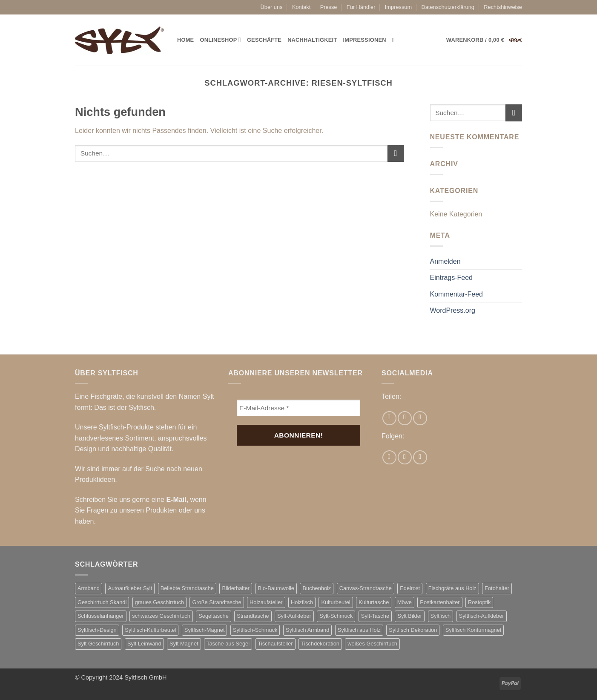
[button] (484, 40)
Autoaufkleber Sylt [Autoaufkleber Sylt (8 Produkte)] (130, 588)
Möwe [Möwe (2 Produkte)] (405, 602)
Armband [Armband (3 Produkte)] (89, 588)
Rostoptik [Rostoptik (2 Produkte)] (479, 602)
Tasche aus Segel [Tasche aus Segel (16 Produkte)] (228, 644)
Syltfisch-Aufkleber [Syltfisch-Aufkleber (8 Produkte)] (482, 616)
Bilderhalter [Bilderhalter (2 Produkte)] (236, 588)
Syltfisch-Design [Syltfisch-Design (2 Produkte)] (97, 630)
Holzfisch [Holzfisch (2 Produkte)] (302, 602)
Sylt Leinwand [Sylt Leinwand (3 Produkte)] (144, 644)
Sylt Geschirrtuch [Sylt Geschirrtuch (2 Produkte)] (98, 644)
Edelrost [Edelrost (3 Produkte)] (410, 588)
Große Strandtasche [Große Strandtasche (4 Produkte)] (217, 602)
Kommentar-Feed (457, 294)
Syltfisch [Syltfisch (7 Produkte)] (441, 616)
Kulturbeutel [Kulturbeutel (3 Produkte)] (336, 602)
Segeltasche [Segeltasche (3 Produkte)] (213, 616)
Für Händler (361, 7)
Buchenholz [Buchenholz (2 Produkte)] (317, 588)
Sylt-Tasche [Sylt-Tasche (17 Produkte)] (375, 616)
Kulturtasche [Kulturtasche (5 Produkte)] (374, 602)
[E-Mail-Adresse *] (298, 408)
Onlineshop (220, 40)
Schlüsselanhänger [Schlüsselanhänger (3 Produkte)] (101, 616)
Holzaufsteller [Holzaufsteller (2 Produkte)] (266, 602)
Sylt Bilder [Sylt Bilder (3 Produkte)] (410, 616)
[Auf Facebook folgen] (389, 457)
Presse (329, 7)
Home (185, 40)
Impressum (398, 7)
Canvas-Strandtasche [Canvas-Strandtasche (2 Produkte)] (366, 588)
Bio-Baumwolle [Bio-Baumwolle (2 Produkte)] (276, 588)
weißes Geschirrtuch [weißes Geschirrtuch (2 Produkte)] (372, 644)
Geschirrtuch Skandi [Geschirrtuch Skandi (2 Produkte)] (102, 602)
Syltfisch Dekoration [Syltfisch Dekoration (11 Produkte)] (413, 630)
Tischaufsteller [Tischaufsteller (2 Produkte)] (276, 644)
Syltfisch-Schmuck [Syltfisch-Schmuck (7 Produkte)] (255, 630)
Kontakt (301, 7)
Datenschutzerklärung (448, 7)
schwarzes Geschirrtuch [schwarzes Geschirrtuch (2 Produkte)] (161, 616)
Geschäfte (264, 40)
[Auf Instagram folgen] (405, 457)
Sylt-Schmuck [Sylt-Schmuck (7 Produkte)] (336, 616)
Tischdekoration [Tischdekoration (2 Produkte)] (320, 644)
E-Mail (176, 500)
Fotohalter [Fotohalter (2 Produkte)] (497, 588)
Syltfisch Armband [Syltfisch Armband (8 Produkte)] (307, 630)
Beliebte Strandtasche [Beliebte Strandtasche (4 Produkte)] (187, 588)
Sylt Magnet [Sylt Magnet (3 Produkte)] (184, 644)
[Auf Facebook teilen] (389, 418)
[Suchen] (395, 40)
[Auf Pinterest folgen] (420, 457)
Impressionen (365, 40)
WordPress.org (453, 310)
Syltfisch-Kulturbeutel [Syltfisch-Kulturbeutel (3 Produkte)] (150, 630)
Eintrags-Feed (452, 278)
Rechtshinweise (503, 7)
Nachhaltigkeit (312, 40)
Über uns (272, 7)
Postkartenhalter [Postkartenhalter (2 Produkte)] (440, 602)
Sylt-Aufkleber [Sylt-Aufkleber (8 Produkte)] (294, 616)
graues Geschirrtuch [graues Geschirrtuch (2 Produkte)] (159, 602)
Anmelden (445, 261)
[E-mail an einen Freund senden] (405, 418)
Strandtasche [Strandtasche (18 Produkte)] (253, 616)
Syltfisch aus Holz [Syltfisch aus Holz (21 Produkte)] (359, 630)
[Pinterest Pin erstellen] (420, 418)
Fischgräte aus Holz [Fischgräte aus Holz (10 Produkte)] (452, 588)
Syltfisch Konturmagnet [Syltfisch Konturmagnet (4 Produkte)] (474, 630)
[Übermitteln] (396, 154)
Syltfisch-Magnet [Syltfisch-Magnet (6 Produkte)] (205, 630)
